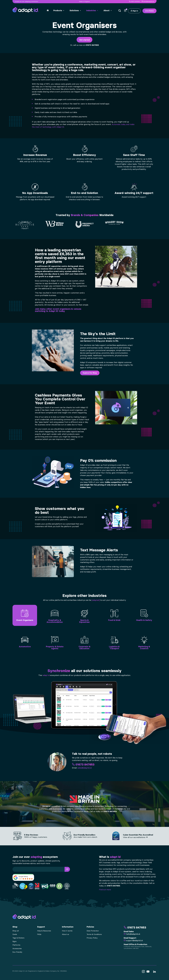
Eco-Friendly (17, 952)
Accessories (17, 949)
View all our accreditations (135, 837)
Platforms (16, 945)
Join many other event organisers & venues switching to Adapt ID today (58, 310)
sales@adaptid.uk (85, 768)
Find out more (105, 890)
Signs (14, 941)
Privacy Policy (92, 938)
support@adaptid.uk (133, 940)
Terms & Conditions (94, 934)
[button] (67, 869)
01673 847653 (134, 2)
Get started (84, 40)
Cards (15, 934)
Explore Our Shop (90, 373)
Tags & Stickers (18, 938)
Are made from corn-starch (85, 837)
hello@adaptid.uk (148, 2)
